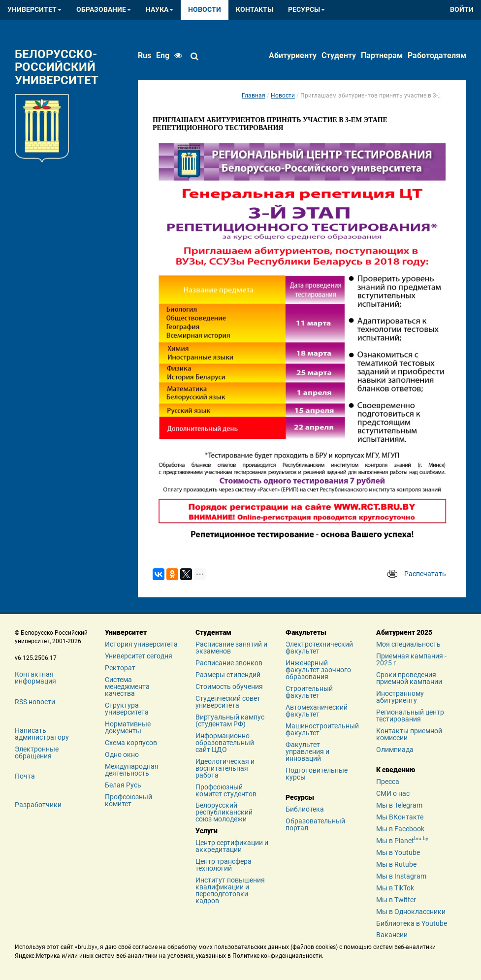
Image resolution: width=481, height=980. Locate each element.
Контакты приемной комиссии (409, 734)
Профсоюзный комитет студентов (226, 790)
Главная (254, 96)
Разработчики (38, 805)
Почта (25, 776)
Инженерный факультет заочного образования (318, 670)
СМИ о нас (393, 793)
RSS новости (35, 702)
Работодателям (437, 55)
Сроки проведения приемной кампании (409, 678)
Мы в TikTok (395, 888)
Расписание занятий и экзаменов (231, 648)
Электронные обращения (37, 752)
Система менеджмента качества (127, 686)
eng (163, 55)
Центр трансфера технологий (224, 865)
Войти (462, 10)
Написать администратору (42, 734)
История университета (141, 644)
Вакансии (392, 935)
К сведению (396, 770)
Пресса (388, 782)
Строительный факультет (309, 692)
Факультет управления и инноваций (307, 751)
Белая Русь (123, 785)
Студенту (339, 55)
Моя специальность (408, 644)
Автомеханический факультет (317, 711)
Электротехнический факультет (319, 648)
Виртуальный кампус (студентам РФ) (230, 720)
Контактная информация (35, 678)
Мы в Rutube (396, 864)
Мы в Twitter (396, 900)
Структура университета (127, 709)
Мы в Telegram (399, 805)
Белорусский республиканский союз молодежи (224, 812)
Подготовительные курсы (317, 774)
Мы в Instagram (401, 876)
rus (144, 55)
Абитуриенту (293, 55)
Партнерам (382, 55)
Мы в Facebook (400, 829)
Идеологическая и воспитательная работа (225, 768)
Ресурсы (306, 10)
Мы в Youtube (398, 852)
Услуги (207, 831)
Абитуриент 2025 (404, 632)
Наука (160, 10)
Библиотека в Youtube (412, 923)
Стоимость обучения (229, 686)
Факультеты (306, 632)
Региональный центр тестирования (410, 716)
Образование (104, 10)
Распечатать (425, 574)
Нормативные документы (128, 727)
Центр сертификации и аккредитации (232, 846)
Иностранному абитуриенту (400, 697)
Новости (205, 10)
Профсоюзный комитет (128, 800)
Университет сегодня (139, 656)
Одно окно (122, 754)
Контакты (255, 10)
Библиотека (305, 809)
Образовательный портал (315, 824)
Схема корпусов (131, 743)
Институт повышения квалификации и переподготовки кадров (230, 890)
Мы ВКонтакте (400, 817)
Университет (34, 10)
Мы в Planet (402, 841)
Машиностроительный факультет (322, 729)
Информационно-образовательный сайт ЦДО (225, 743)
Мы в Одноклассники (411, 912)
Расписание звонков (229, 663)
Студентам (213, 632)
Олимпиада (395, 750)
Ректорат (120, 668)
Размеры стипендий (228, 675)
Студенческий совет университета (228, 702)
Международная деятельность (132, 770)
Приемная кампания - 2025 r (411, 659)
